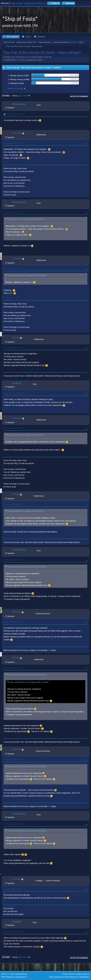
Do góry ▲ (86, 974)
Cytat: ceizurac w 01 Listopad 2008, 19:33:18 (25, 219)
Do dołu (6, 96)
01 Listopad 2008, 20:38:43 (13, 348)
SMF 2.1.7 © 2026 (8, 974)
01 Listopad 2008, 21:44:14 (13, 560)
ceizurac (17, 133)
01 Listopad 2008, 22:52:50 (13, 824)
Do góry (6, 957)
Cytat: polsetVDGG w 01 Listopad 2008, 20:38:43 (27, 567)
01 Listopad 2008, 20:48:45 (13, 504)
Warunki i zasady (75, 974)
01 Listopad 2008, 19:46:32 (13, 212)
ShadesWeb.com (21, 977)
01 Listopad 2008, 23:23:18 (13, 932)
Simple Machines (21, 974)
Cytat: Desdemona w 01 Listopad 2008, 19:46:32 (27, 275)
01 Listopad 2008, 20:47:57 (13, 428)
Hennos (16, 612)
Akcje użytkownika (79, 96)
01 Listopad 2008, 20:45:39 (13, 393)
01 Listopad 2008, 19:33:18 (13, 143)
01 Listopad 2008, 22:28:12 (13, 668)
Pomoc (65, 974)
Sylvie (81, 42)
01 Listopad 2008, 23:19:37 (13, 889)
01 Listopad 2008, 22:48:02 (13, 759)
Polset (16, 338)
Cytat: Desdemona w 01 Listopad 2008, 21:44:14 (27, 675)
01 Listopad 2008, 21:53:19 (13, 622)
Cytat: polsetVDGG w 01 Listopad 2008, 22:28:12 (27, 766)
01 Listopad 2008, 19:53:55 (13, 269)
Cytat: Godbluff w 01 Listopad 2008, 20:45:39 (26, 435)
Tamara (16, 879)
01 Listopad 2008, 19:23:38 (15, 114)
